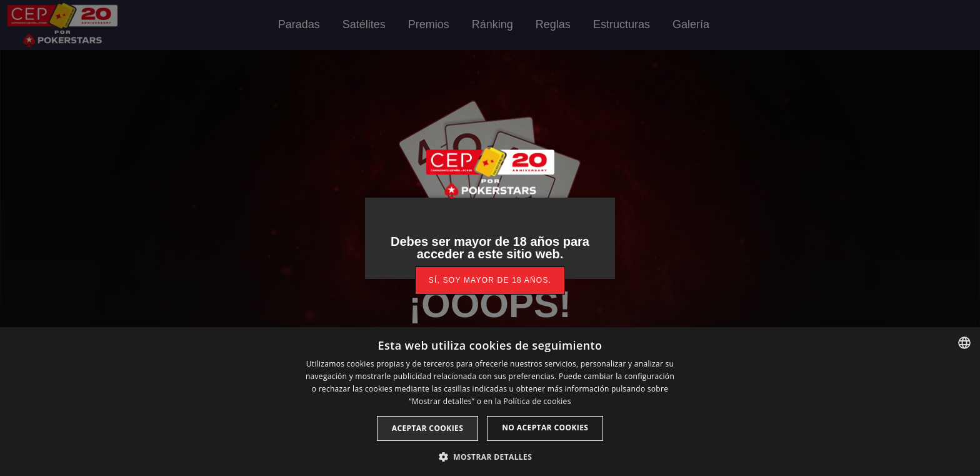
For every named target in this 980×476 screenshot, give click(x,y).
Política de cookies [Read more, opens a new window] (537, 401)
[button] (490, 456)
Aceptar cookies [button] (427, 428)
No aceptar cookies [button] (545, 428)
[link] (490, 281)
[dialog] (490, 402)
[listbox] (964, 343)
